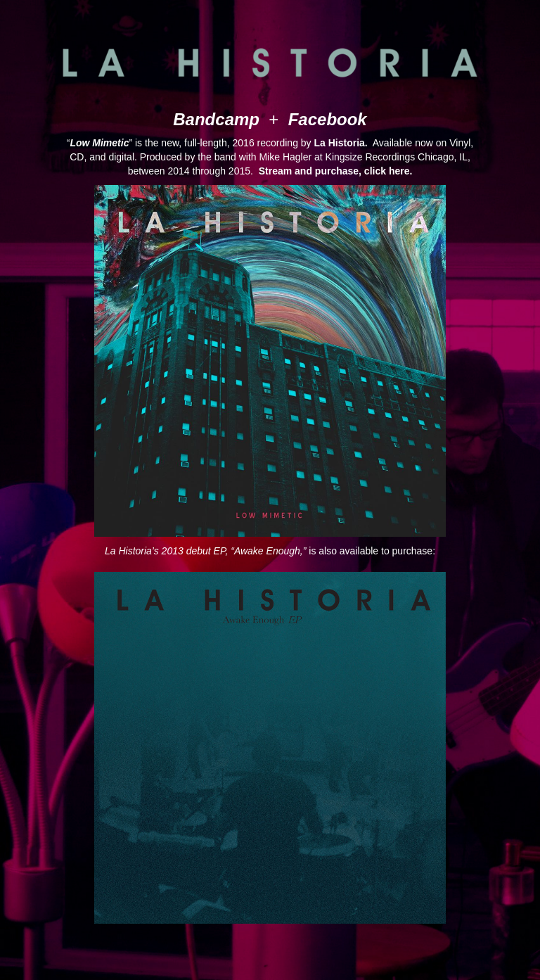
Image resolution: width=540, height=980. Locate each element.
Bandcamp (216, 119)
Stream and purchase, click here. (336, 171)
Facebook (328, 119)
